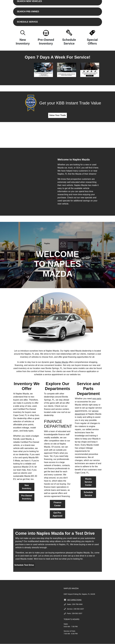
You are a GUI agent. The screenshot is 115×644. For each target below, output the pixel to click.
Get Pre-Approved (58, 514)
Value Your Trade (57, 115)
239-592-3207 (79, 609)
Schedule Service (88, 494)
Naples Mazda (61, 362)
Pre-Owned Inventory (27, 497)
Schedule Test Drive (24, 565)
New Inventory (27, 487)
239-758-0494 (77, 604)
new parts (97, 399)
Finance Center (57, 504)
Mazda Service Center (88, 482)
